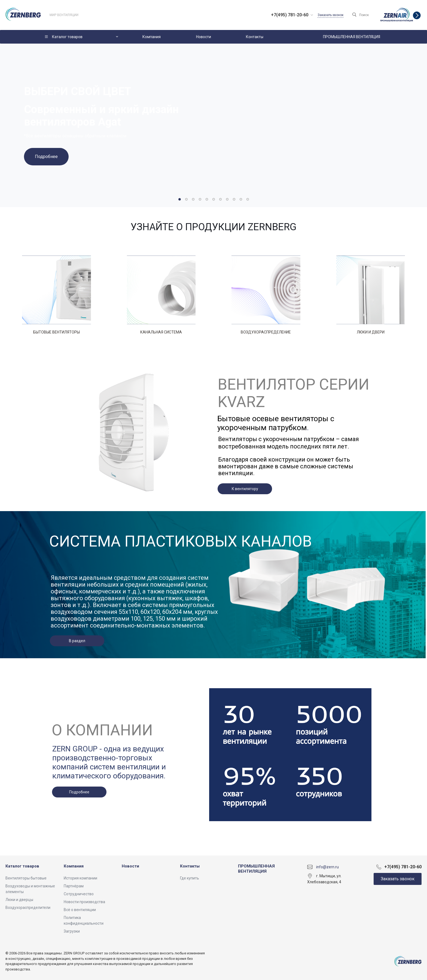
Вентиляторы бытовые (26, 878)
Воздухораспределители (28, 908)
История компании (80, 878)
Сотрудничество (79, 894)
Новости (130, 866)
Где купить (190, 878)
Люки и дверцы (19, 900)
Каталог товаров (22, 866)
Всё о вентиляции (80, 910)
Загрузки (72, 931)
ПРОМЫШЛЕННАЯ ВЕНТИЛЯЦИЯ (256, 869)
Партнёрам (74, 886)
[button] (180, 199)
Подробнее (46, 157)
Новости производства (84, 902)
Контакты (190, 866)
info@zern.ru (327, 867)
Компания (74, 866)
